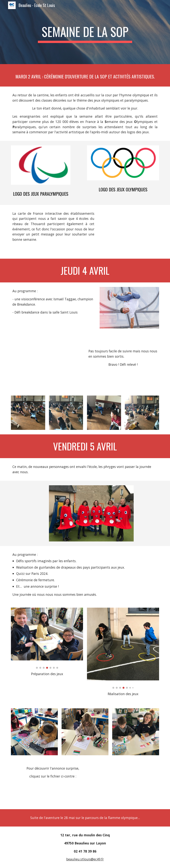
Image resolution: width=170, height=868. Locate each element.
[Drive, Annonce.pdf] (129, 784)
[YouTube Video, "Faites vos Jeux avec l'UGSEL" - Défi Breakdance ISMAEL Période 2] (47, 362)
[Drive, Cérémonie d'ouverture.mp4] (129, 232)
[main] (85, 32)
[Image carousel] (47, 638)
